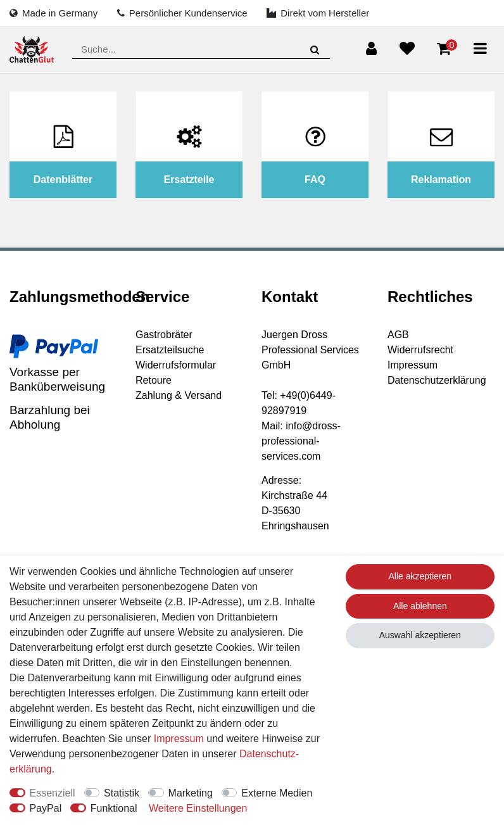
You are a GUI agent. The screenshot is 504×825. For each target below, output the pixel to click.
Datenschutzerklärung (437, 380)
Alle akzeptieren (420, 576)
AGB (398, 335)
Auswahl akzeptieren (420, 635)
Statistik (122, 793)
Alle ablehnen (420, 606)
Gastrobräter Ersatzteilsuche (170, 342)
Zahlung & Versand (179, 395)
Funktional (114, 808)
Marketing (191, 793)
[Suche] (315, 50)
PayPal (46, 808)
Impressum (413, 365)
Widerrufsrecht (420, 350)
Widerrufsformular (176, 365)
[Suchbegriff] (201, 49)
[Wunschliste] (407, 49)
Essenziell (53, 793)
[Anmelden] (371, 49)
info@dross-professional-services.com (301, 441)
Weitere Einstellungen (198, 808)
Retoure (154, 380)
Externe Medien (277, 793)
